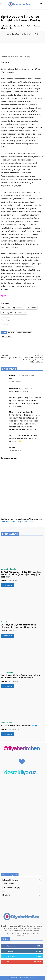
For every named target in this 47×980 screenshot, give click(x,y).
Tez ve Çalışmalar (7, 622)
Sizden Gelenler (6, 26)
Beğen (39, 946)
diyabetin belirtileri (24, 333)
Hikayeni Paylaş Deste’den (10, 358)
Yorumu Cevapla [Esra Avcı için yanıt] (15, 381)
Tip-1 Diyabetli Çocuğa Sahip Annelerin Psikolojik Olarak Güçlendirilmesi (20, 676)
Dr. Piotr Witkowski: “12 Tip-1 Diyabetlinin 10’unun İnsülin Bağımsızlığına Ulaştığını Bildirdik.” (21, 574)
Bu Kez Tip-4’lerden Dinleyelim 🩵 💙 (19, 726)
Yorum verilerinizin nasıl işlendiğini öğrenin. (17, 522)
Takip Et (38, 951)
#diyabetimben (22, 748)
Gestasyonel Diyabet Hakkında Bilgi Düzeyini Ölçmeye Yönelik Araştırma (19, 626)
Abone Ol (37, 962)
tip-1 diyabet (6, 336)
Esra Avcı (16, 34)
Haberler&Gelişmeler (9, 569)
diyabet (11, 333)
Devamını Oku (7, 585)
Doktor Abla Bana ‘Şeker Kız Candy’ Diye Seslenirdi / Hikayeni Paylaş (33, 360)
